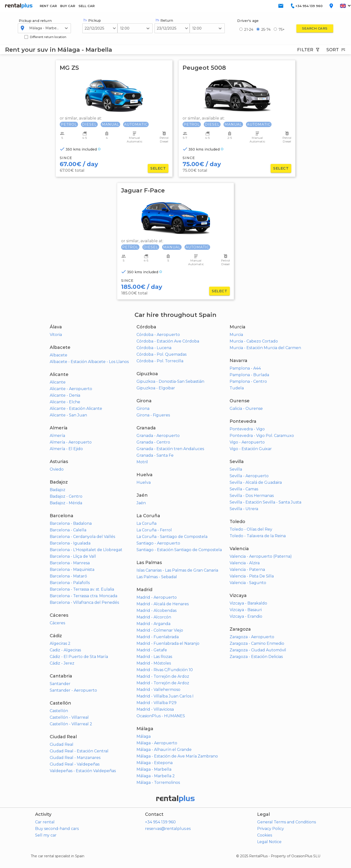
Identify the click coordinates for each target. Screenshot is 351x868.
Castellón (59, 711)
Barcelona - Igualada (70, 543)
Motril (142, 462)
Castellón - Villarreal (69, 717)
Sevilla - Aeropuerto (249, 476)
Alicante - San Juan (68, 415)
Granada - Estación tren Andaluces (170, 449)
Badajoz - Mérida (66, 503)
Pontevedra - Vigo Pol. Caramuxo (262, 436)
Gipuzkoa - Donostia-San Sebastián (170, 381)
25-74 (266, 30)
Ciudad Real (62, 744)
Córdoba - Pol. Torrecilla (160, 361)
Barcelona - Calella (68, 530)
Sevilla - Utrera (244, 509)
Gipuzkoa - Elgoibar (156, 388)
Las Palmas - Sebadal (157, 577)
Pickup (92, 20)
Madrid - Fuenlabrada (158, 637)
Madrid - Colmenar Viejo (160, 630)
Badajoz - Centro (66, 496)
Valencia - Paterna (247, 570)
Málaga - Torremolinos (158, 782)
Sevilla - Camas (244, 489)
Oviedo (57, 469)
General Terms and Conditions (287, 822)
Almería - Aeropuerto (71, 442)
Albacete (58, 355)
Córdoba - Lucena (154, 348)
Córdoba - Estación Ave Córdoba (168, 341)
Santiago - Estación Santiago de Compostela (179, 550)
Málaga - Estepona (155, 763)
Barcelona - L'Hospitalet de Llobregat (86, 550)
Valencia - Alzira (245, 563)
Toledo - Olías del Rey (251, 529)
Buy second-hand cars (57, 829)
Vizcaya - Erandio (246, 616)
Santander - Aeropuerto (73, 690)
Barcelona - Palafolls (70, 583)
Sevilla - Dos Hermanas (252, 496)
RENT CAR (48, 6)
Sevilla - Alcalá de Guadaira (256, 482)
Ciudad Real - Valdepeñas (75, 764)
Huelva (144, 482)
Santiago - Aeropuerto (158, 543)
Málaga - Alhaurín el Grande (164, 750)
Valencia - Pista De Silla (252, 576)
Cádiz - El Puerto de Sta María (79, 657)
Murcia (236, 335)
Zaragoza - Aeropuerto (252, 637)
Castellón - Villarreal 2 (71, 724)
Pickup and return (35, 21)
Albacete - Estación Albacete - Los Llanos (89, 362)
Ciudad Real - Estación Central (79, 751)
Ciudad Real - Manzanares (75, 758)
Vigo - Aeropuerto (247, 442)
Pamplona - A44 (245, 368)
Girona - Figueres (153, 415)
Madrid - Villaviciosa (155, 709)
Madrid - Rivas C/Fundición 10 (165, 670)
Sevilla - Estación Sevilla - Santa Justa (265, 502)
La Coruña (146, 523)
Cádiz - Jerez (62, 663)
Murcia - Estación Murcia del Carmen (265, 348)
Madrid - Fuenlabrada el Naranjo (168, 643)
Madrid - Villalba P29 (156, 703)
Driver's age (248, 21)
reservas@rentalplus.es (168, 829)
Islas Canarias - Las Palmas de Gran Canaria (177, 570)
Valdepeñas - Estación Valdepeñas (83, 771)
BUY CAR (68, 6)
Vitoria (56, 335)
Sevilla (236, 469)
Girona (143, 409)
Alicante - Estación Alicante (76, 409)
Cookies (265, 835)
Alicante (58, 382)
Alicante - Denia (65, 395)
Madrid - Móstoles (154, 663)
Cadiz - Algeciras (65, 650)
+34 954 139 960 (160, 822)
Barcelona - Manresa (70, 563)
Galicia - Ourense (246, 409)
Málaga (144, 736)
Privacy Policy (271, 829)
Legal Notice (269, 842)
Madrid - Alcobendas (156, 611)
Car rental (45, 822)
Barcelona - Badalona (71, 523)
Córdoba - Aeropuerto (158, 335)
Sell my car (46, 835)
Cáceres (57, 623)
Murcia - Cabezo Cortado (254, 341)
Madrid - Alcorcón (154, 617)
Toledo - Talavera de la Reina (258, 536)
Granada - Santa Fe (155, 455)
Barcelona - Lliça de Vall (73, 556)
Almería (57, 436)
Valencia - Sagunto (248, 583)
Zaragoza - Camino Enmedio (257, 643)
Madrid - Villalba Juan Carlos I (165, 696)
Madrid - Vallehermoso (158, 690)
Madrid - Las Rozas (154, 657)
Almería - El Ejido (66, 449)
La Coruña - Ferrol (154, 530)
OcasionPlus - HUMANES (161, 716)
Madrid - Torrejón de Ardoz (163, 676)
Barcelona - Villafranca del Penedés (84, 602)
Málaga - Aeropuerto (157, 743)
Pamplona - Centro (248, 381)
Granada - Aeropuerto (158, 436)
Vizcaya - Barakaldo (248, 603)
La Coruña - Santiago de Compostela (172, 537)
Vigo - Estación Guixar (251, 449)
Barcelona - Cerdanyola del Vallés (82, 537)
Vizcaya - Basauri (246, 610)
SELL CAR (87, 6)
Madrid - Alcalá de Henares (163, 604)
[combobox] (30, 28)
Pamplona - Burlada (249, 375)
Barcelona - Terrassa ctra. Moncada (83, 596)
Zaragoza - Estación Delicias (256, 657)
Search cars (315, 28)
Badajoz (58, 490)
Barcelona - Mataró (68, 576)
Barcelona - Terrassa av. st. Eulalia (82, 589)
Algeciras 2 (60, 643)
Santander (60, 684)
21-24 (249, 30)
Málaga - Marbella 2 (156, 776)
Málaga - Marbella (154, 769)
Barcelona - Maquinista (72, 570)
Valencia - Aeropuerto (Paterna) (261, 556)
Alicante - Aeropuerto (71, 389)
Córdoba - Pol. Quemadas (161, 354)
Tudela (237, 388)
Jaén (141, 503)
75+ (282, 30)
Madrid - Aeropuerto (157, 597)
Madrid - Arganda (153, 624)
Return (164, 20)
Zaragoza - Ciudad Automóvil (258, 650)
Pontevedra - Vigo (247, 429)
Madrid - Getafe (152, 650)
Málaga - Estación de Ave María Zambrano (177, 756)
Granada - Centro (153, 442)
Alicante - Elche (65, 402)
